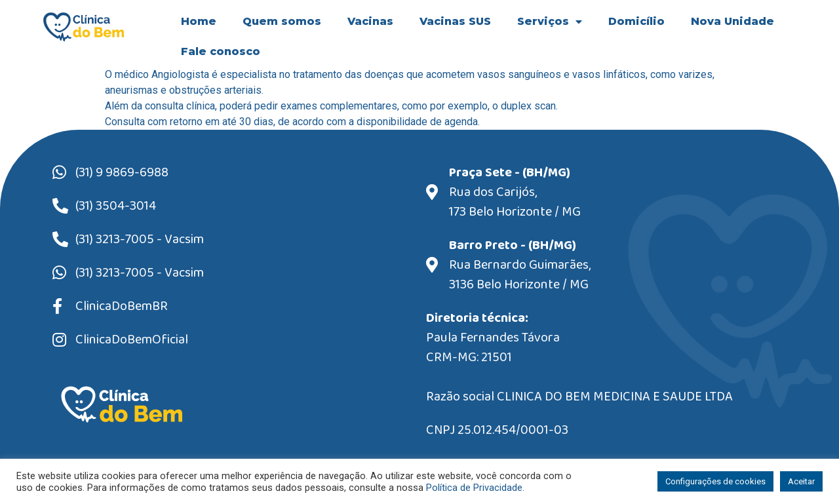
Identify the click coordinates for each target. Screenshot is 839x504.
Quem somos (282, 21)
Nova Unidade (732, 21)
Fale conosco (221, 51)
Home (199, 21)
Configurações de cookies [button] (715, 481)
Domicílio (636, 21)
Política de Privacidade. (475, 488)
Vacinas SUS (455, 21)
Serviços (550, 22)
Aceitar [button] (801, 481)
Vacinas (370, 21)
